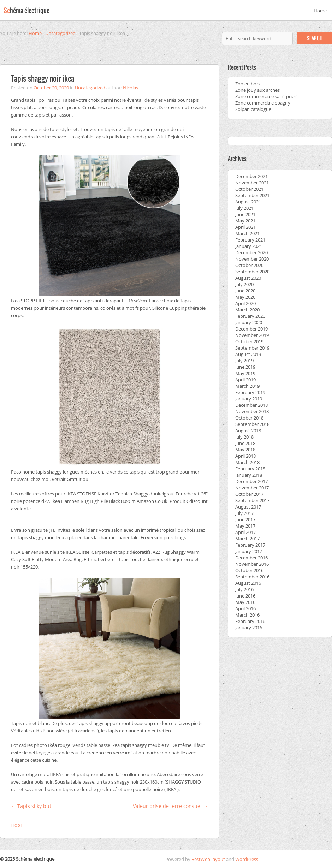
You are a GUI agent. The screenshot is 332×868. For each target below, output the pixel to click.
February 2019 (250, 392)
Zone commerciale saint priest (267, 96)
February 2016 (250, 621)
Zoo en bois (247, 84)
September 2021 (252, 195)
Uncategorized (60, 33)
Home (320, 11)
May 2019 (245, 373)
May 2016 (245, 602)
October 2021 (249, 189)
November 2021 (252, 183)
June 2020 (245, 291)
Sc (26, 10)
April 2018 (245, 456)
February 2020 (250, 316)
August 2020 (248, 278)
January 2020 (249, 322)
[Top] (16, 825)
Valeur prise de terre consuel (170, 806)
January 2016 (249, 628)
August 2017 (248, 507)
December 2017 (251, 481)
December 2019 (251, 329)
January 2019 (249, 399)
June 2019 (245, 367)
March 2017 (247, 539)
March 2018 (247, 462)
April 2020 (245, 303)
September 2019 (252, 348)
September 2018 (252, 424)
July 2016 (244, 589)
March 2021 (247, 233)
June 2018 (245, 443)
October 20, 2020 (51, 88)
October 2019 (249, 341)
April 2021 (245, 227)
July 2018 (244, 437)
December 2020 (251, 252)
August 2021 (248, 202)
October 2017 (249, 494)
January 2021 (249, 246)
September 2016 (252, 577)
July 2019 (244, 361)
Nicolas (131, 88)
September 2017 (252, 500)
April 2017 (245, 532)
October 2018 (249, 418)
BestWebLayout (208, 859)
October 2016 (249, 570)
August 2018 (248, 430)
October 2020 (249, 265)
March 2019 (247, 386)
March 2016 (247, 615)
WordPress (247, 859)
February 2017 (250, 545)
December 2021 (251, 176)
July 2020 (244, 284)
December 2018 (251, 405)
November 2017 (252, 488)
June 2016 (245, 596)
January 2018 (249, 475)
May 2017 (245, 526)
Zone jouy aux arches (257, 90)
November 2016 (252, 564)
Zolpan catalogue (253, 109)
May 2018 (245, 450)
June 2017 (245, 519)
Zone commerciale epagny (263, 103)
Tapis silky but (31, 806)
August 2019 (248, 354)
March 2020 (247, 310)
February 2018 (250, 469)
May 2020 (245, 297)
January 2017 (249, 551)
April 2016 (245, 608)
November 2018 (252, 411)
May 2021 (245, 221)
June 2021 (245, 214)
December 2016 (251, 558)
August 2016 (248, 583)
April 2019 (245, 380)
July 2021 (244, 208)
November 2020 (252, 259)
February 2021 (250, 240)
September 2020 (252, 272)
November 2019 (252, 335)
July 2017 (244, 513)
